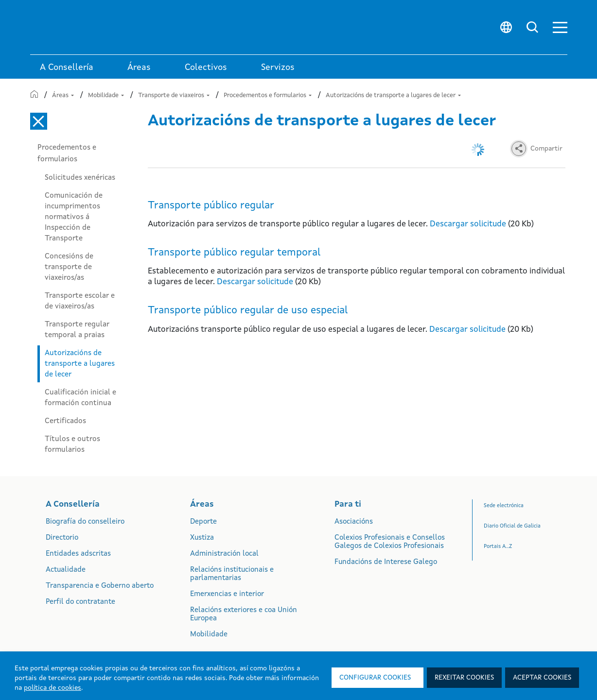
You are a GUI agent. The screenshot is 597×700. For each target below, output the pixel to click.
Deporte (203, 522)
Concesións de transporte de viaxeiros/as (69, 267)
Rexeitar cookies (464, 678)
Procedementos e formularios (268, 95)
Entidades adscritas (78, 554)
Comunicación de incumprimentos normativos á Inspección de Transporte (74, 217)
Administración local (224, 554)
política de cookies (53, 688)
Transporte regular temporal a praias (77, 330)
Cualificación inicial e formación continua (80, 398)
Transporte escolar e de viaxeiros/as (80, 301)
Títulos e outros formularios (72, 444)
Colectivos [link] (206, 68)
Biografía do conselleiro (85, 522)
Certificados (65, 421)
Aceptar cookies (542, 678)
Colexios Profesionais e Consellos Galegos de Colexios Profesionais (390, 542)
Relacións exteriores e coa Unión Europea (244, 615)
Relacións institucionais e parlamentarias (232, 574)
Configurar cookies (375, 678)
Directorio (62, 538)
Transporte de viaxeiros (174, 95)
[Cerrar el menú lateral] (39, 121)
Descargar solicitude (468, 224)
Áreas (63, 95)
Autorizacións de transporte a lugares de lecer (393, 95)
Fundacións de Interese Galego (386, 562)
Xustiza (202, 538)
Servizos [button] (278, 68)
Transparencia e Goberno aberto (100, 586)
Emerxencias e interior (227, 594)
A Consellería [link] (67, 68)
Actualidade (66, 570)
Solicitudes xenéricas (80, 178)
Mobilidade (106, 95)
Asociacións (354, 522)
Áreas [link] (139, 68)
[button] (560, 27)
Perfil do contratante (80, 602)
